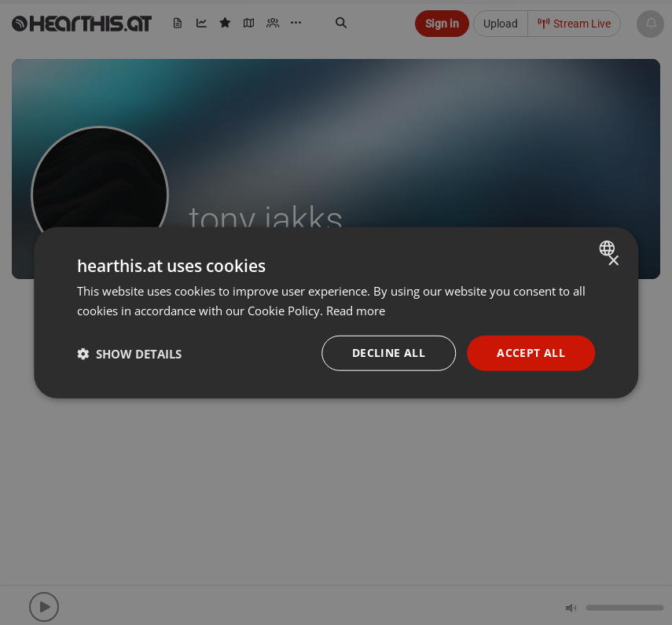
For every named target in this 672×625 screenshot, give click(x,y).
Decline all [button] (389, 353)
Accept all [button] (531, 353)
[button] (129, 353)
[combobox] (609, 248)
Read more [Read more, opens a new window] (356, 310)
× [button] (613, 261)
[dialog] (336, 312)
